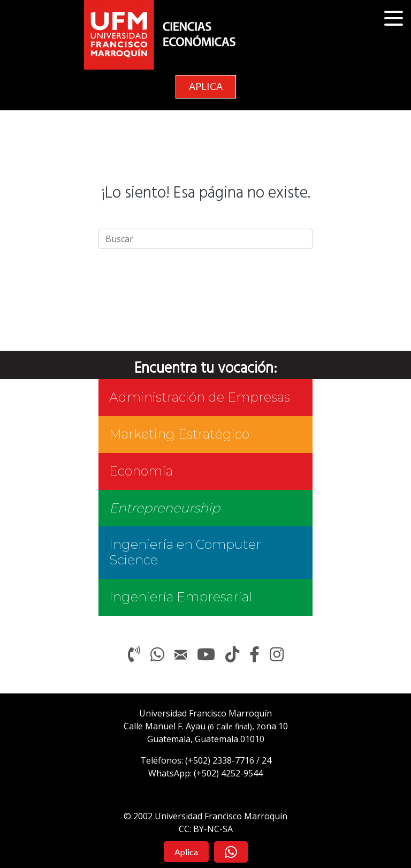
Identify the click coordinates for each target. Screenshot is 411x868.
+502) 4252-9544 (230, 773)
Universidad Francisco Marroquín (205, 713)
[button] (395, 18)
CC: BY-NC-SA (206, 829)
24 (267, 760)
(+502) (220, 760)
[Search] (205, 239)
